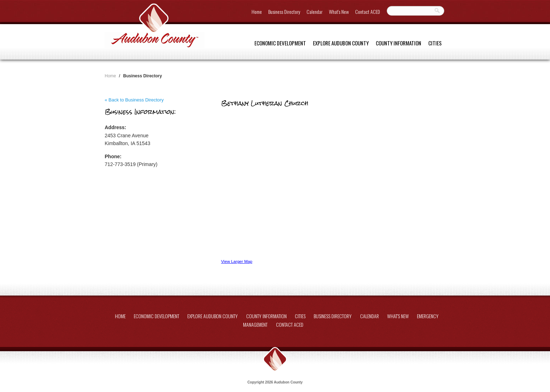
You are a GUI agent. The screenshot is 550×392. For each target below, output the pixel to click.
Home (257, 12)
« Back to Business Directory (134, 100)
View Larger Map (237, 261)
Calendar (315, 12)
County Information (398, 43)
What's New (339, 12)
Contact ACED (368, 12)
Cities (435, 43)
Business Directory (284, 12)
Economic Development (280, 43)
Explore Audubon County (341, 43)
